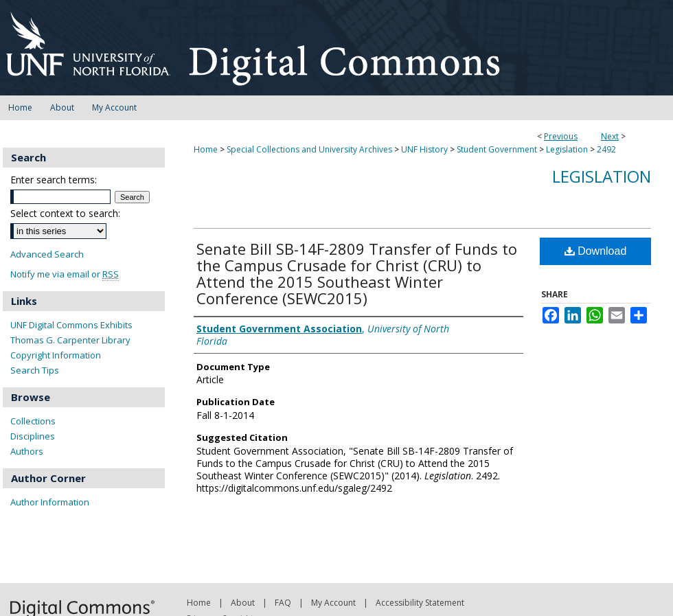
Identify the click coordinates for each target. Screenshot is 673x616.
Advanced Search (47, 254)
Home (206, 149)
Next (610, 136)
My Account (333, 603)
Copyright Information (56, 355)
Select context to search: (65, 213)
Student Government (497, 149)
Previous (561, 136)
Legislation (567, 149)
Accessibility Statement (420, 603)
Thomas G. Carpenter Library (70, 340)
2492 (606, 149)
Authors (27, 451)
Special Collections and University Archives (309, 149)
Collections (33, 421)
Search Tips (35, 370)
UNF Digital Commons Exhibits (71, 325)
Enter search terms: (54, 180)
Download (596, 251)
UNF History (424, 149)
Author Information (50, 502)
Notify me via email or (65, 274)
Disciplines (33, 436)
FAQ (283, 603)
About (243, 603)
